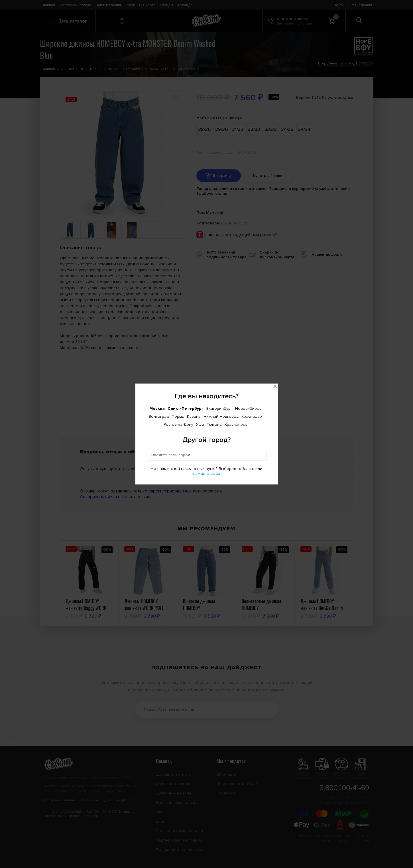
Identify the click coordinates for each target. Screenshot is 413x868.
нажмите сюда (206, 473)
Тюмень (214, 424)
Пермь (178, 416)
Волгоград (159, 416)
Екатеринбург (219, 408)
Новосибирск (248, 408)
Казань (194, 416)
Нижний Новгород (221, 416)
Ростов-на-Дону (178, 424)
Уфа (200, 424)
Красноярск (236, 424)
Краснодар (252, 416)
